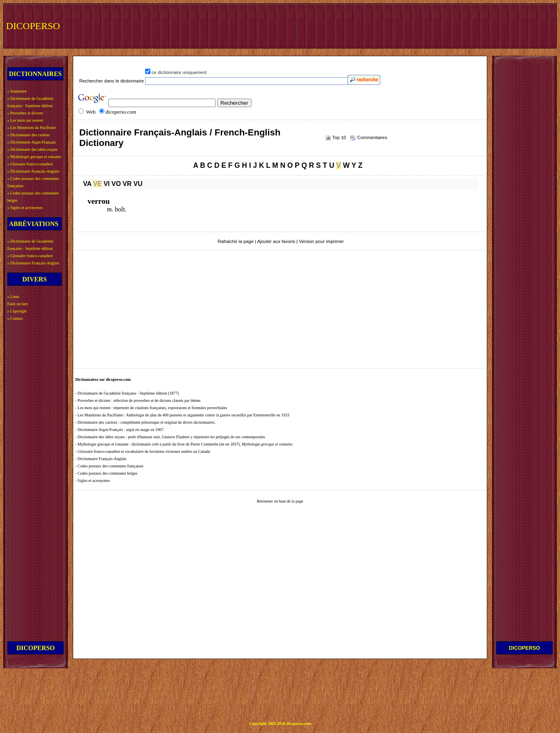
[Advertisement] (405, 25)
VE (97, 184)
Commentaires (372, 137)
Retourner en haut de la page (280, 501)
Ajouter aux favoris (276, 241)
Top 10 (339, 137)
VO (116, 184)
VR (127, 184)
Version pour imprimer (321, 241)
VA (87, 184)
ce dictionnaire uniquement (179, 72)
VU (138, 184)
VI (107, 184)
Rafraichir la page (236, 241)
